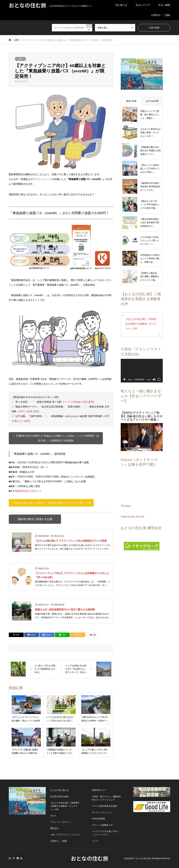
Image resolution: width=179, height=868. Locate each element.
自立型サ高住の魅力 (60, 796)
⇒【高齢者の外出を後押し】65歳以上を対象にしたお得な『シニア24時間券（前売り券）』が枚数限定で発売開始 (56, 438)
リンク (95, 841)
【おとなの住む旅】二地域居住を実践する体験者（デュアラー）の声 (141, 324)
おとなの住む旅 (89, 858)
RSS (21, 858)
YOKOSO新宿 (98, 819)
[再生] (125, 379)
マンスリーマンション (102, 812)
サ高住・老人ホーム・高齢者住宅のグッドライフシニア (106, 798)
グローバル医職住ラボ (102, 825)
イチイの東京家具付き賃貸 (104, 806)
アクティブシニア (42, 179)
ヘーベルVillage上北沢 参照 (79, 402)
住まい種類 (164, 5)
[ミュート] (154, 379)
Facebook (17, 858)
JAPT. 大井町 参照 (29, 411)
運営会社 (54, 828)
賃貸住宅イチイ (99, 790)
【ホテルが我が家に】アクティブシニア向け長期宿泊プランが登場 (71, 541)
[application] (142, 371)
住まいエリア (143, 5)
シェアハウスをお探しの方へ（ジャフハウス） (105, 833)
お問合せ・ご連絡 (161, 15)
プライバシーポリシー (61, 822)
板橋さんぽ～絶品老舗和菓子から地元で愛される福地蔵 (65, 609)
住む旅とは (121, 5)
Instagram (10, 858)
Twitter (14, 858)
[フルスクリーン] (159, 379)
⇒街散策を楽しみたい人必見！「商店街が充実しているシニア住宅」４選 (51, 503)
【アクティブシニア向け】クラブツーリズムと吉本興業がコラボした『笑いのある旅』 (72, 575)
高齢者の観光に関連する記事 (35, 519)
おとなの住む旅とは (60, 790)
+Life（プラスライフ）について (65, 835)
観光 (20, 59)
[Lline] (62, 635)
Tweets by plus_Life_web (132, 517)
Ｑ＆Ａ (53, 816)
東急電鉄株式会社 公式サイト (26, 491)
